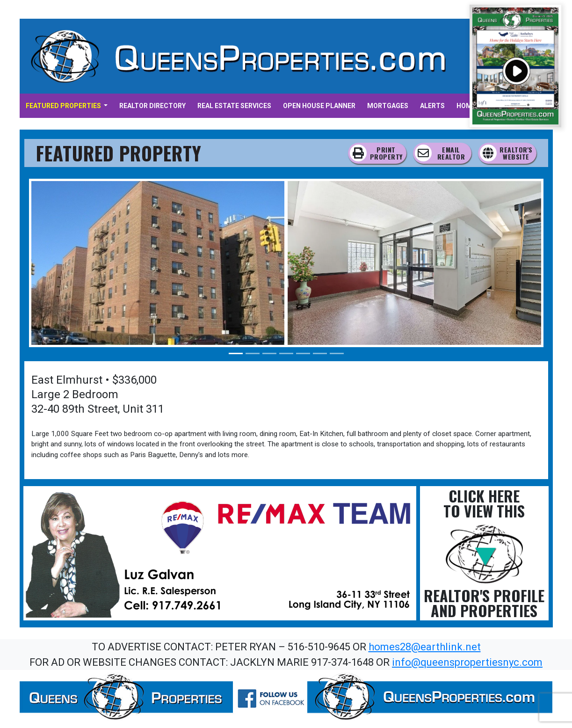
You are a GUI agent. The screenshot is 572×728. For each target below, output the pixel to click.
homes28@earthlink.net (425, 647)
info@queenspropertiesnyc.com (467, 662)
